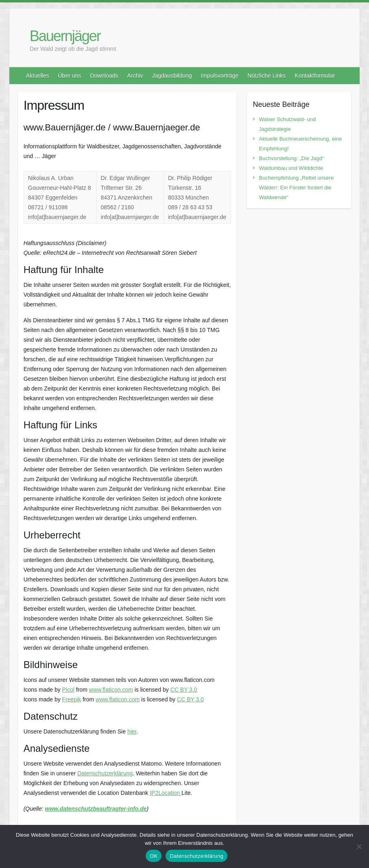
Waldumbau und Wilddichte (291, 168)
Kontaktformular (315, 76)
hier (132, 731)
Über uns (69, 76)
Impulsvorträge (220, 76)
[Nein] (359, 846)
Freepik (72, 699)
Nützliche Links (266, 76)
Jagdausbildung (172, 76)
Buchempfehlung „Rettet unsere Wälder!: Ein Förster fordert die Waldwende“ (297, 188)
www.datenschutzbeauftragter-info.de (96, 809)
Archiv (135, 76)
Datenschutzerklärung (105, 773)
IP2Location (166, 793)
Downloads (104, 76)
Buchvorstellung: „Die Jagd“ (292, 158)
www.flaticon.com (111, 690)
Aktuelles (38, 76)
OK (154, 856)
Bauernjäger (65, 36)
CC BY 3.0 (184, 690)
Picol (68, 690)
